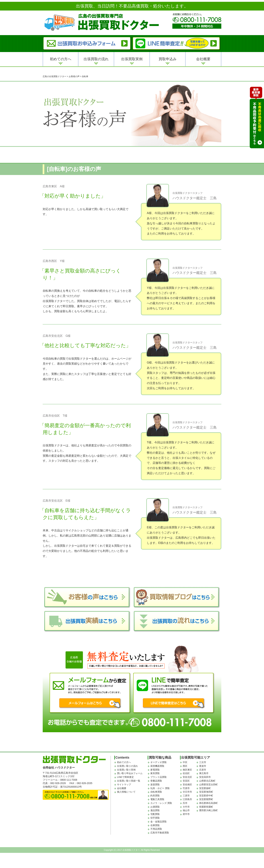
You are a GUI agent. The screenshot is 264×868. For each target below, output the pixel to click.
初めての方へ (61, 59)
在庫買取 (155, 825)
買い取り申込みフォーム (130, 773)
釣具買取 (155, 796)
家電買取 (155, 770)
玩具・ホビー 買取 (160, 788)
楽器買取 (155, 785)
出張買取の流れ (96, 59)
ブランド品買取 (159, 777)
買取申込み (168, 59)
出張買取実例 (132, 59)
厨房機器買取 (157, 766)
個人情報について (126, 792)
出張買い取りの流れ (127, 766)
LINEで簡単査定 (125, 777)
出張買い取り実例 (126, 770)
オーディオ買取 (159, 762)
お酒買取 (155, 807)
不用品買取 (156, 829)
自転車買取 (156, 792)
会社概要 (203, 59)
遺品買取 (155, 810)
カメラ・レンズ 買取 (161, 803)
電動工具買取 (157, 799)
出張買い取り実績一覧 (129, 781)
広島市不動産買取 (160, 833)
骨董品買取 (156, 781)
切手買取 (155, 818)
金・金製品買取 (159, 822)
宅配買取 (155, 814)
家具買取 (155, 773)
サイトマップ (124, 785)
